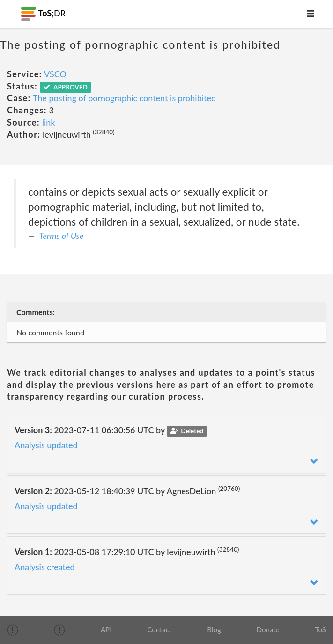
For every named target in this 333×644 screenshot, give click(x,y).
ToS (321, 629)
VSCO (55, 74)
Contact (159, 629)
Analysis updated (46, 445)
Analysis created (45, 567)
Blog (214, 629)
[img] (13, 630)
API (106, 629)
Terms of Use (62, 236)
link (49, 122)
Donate (268, 629)
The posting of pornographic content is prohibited (124, 98)
